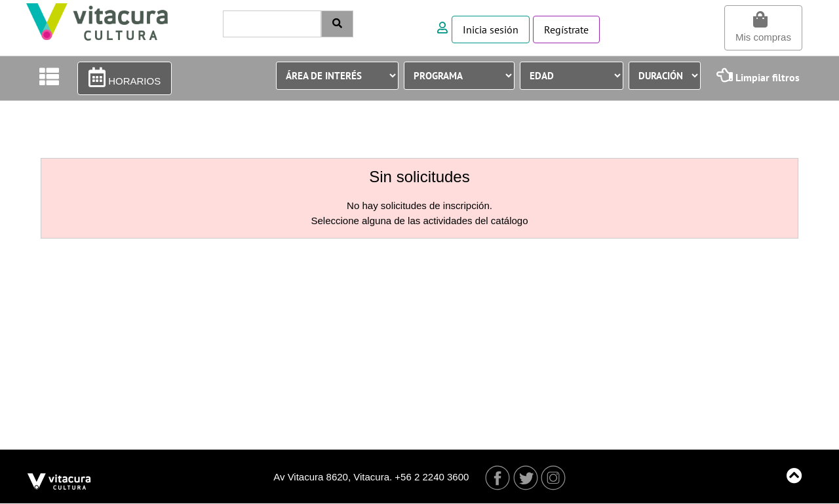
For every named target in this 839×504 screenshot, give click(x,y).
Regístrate (566, 29)
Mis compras (763, 27)
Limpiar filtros (758, 75)
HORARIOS (125, 77)
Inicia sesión (491, 29)
